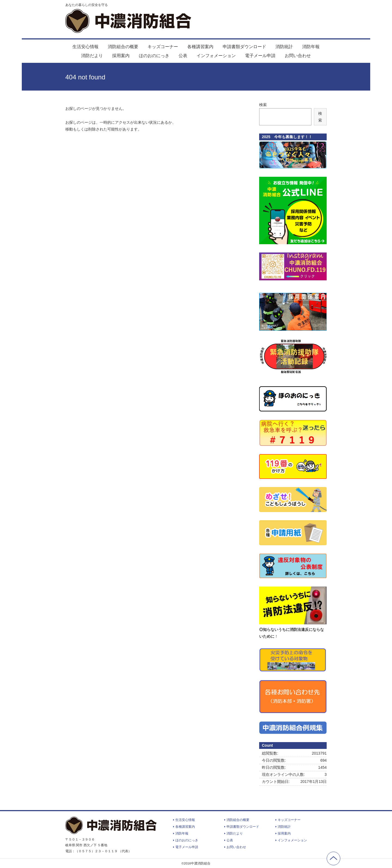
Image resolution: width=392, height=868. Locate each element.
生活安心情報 (85, 47)
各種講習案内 (200, 47)
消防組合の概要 (123, 47)
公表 (183, 56)
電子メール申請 (260, 56)
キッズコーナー (163, 47)
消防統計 (284, 47)
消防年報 (311, 47)
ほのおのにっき (154, 56)
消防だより (92, 56)
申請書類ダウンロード (244, 47)
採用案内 (121, 56)
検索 (263, 105)
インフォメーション (216, 56)
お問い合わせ (298, 56)
